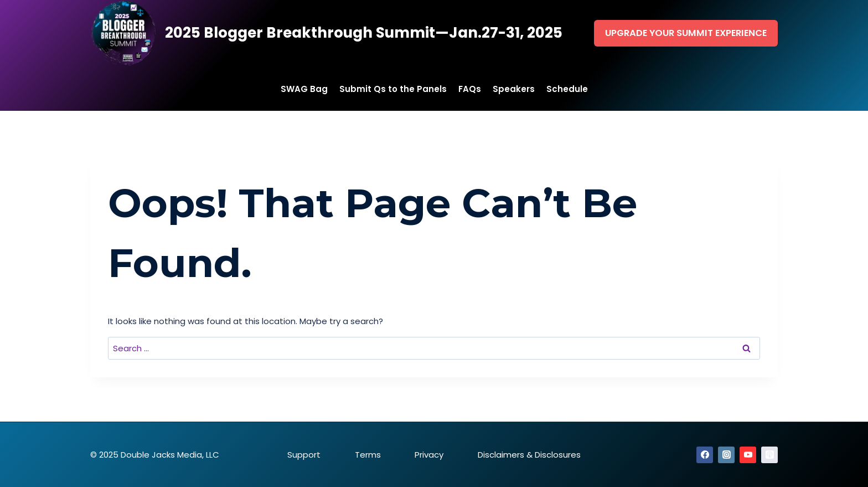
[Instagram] (726, 455)
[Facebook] (705, 455)
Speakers (514, 89)
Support (304, 455)
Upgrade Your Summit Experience (686, 33)
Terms (368, 455)
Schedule (567, 89)
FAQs (470, 89)
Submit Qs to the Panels (393, 89)
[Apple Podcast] (769, 455)
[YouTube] (748, 455)
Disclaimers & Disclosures (529, 455)
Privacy (429, 455)
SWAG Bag (304, 89)
